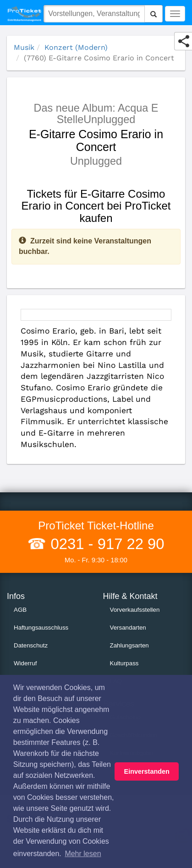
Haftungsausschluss (41, 628)
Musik (24, 47)
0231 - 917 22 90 (105, 544)
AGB (20, 610)
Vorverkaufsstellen (135, 610)
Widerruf (25, 663)
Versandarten (128, 628)
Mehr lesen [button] (83, 854)
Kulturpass (124, 663)
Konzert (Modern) (76, 47)
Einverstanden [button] (147, 771)
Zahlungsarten (129, 645)
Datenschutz (31, 645)
